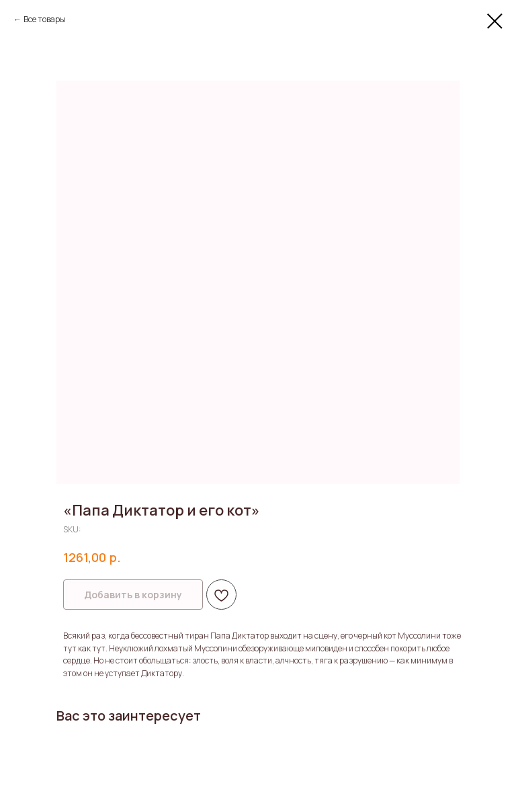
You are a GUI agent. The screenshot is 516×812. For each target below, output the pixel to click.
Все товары (44, 19)
